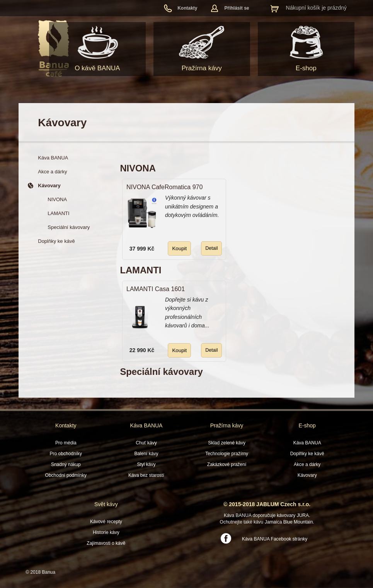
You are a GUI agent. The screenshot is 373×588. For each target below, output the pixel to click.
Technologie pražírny (227, 454)
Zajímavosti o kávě (106, 543)
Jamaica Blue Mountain (289, 522)
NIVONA (138, 168)
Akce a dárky (307, 464)
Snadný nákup (66, 464)
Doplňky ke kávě (307, 454)
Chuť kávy (146, 443)
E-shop (306, 68)
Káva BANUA (146, 425)
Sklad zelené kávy (227, 443)
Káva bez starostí (146, 475)
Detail (211, 248)
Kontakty (187, 8)
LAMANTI (141, 270)
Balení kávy (146, 454)
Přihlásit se (237, 8)
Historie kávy (106, 532)
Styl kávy (146, 464)
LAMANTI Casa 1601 (156, 289)
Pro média (66, 443)
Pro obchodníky (66, 454)
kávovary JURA (293, 515)
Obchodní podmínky (66, 475)
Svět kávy (106, 504)
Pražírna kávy (202, 68)
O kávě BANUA (97, 68)
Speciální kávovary (161, 372)
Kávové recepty (106, 522)
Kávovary (307, 475)
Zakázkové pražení (227, 464)
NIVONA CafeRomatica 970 (164, 187)
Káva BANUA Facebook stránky (275, 539)
